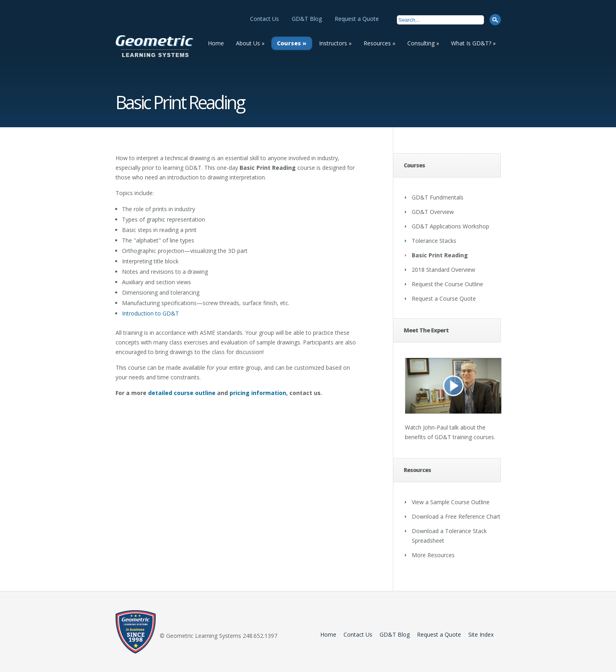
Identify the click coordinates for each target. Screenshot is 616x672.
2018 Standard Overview (443, 270)
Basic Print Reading (440, 255)
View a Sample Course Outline (451, 502)
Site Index (481, 634)
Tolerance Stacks (434, 241)
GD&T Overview (433, 212)
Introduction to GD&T (150, 313)
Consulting (423, 43)
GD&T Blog (307, 19)
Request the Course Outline (447, 284)
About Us (250, 43)
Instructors (335, 43)
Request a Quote (357, 19)
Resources (379, 43)
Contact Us (264, 19)
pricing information (258, 393)
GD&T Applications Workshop (450, 226)
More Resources (433, 555)
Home (216, 43)
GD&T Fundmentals (438, 197)
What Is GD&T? (473, 43)
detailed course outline (182, 393)
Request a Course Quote (444, 298)
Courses (292, 43)
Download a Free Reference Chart (456, 516)
